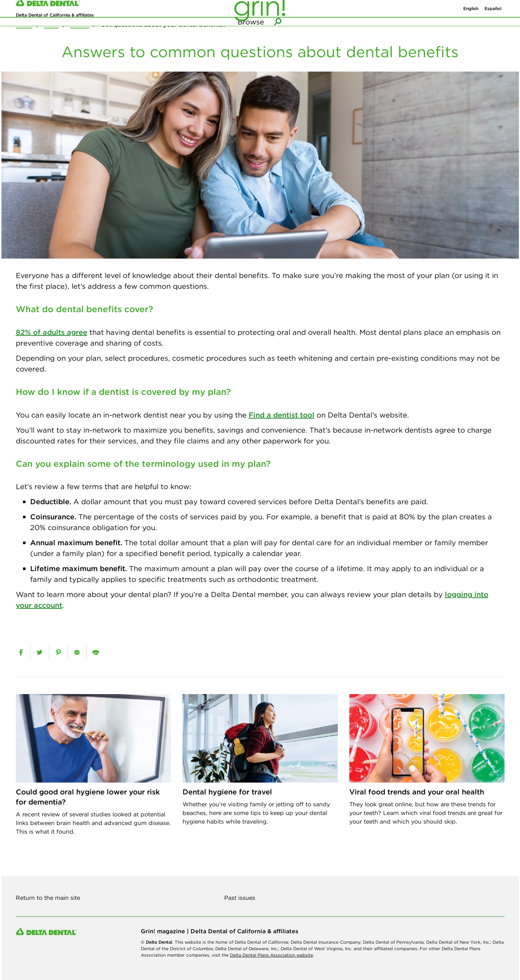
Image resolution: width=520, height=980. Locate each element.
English (471, 14)
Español (493, 14)
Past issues (240, 898)
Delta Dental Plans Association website (271, 955)
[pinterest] (58, 652)
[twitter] (40, 652)
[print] (96, 652)
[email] (77, 652)
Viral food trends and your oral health (417, 792)
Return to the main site (48, 898)
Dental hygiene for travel (227, 792)
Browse (251, 36)
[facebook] (21, 652)
